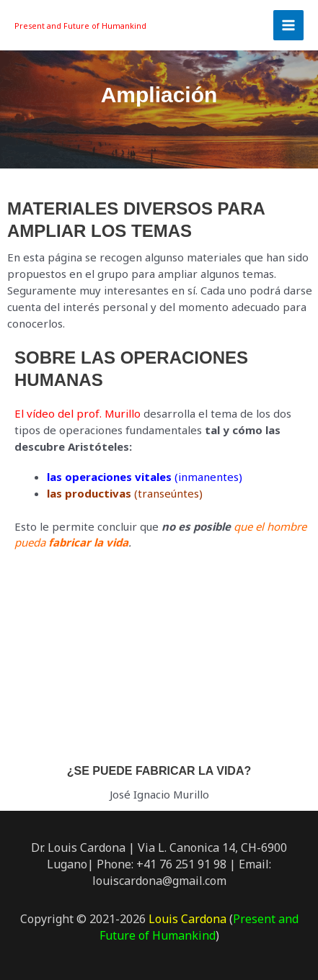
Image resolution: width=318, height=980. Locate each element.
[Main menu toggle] (289, 26)
